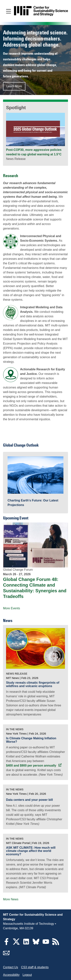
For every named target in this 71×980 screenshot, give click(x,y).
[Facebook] (6, 944)
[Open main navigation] (9, 11)
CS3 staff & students (35, 967)
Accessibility (11, 975)
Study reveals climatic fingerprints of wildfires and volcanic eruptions (33, 684)
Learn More (14, 86)
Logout (27, 975)
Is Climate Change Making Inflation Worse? (31, 740)
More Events (12, 608)
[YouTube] (46, 944)
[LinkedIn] (26, 944)
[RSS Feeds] (56, 944)
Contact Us (11, 967)
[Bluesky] (36, 944)
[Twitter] (16, 944)
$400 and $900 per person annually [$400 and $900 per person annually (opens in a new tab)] (32, 766)
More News (11, 899)
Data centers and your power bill (29, 800)
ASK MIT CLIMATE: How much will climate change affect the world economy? (31, 851)
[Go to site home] (41, 11)
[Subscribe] (6, 955)
